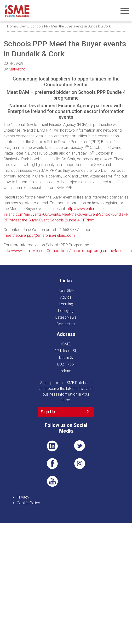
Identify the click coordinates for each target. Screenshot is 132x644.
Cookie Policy (28, 503)
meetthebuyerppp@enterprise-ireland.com (39, 235)
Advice (66, 297)
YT (52, 481)
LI (52, 446)
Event (23, 26)
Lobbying (66, 311)
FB (52, 464)
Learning (66, 304)
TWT (80, 446)
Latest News (66, 317)
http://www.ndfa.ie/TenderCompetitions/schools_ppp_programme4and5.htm (68, 251)
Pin (80, 464)
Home (12, 26)
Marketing (17, 69)
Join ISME (66, 291)
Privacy (23, 497)
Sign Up (48, 412)
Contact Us (66, 324)
